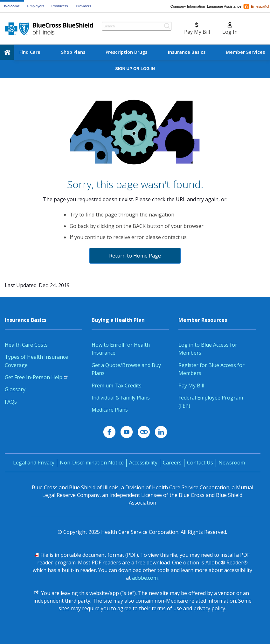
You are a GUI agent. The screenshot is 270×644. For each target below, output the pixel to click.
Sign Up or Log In (135, 69)
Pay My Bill (191, 386)
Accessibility (143, 463)
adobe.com (145, 578)
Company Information (188, 6)
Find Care (30, 52)
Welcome (12, 6)
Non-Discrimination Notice (92, 463)
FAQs (11, 402)
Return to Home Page (135, 256)
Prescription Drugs (126, 52)
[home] (7, 52)
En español (260, 6)
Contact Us (200, 463)
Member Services (245, 52)
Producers (60, 6)
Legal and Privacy (34, 463)
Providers (83, 6)
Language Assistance (224, 6)
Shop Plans (73, 52)
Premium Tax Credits (117, 386)
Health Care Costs (26, 345)
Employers (36, 6)
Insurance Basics (187, 52)
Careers (172, 463)
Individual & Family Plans (121, 398)
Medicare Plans (110, 410)
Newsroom (232, 463)
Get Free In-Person (36, 377)
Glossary (15, 389)
